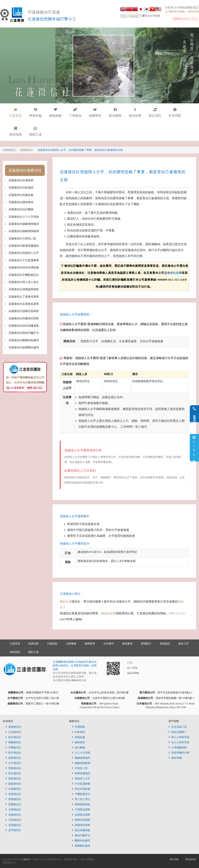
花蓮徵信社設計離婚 (21, 209)
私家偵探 (34, 644)
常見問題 (175, 113)
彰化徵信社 (13, 773)
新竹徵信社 (13, 753)
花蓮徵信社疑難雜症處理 (24, 347)
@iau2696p (133, 673)
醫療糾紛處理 (81, 841)
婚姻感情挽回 (81, 758)
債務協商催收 (81, 804)
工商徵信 (75, 113)
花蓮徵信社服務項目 (25, 170)
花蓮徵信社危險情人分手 (24, 253)
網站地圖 (174, 859)
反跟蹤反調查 (81, 815)
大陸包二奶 (80, 768)
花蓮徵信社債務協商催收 (24, 289)
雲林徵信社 (13, 768)
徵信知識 (15, 132)
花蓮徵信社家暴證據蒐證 (24, 246)
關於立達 (66, 602)
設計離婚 (78, 748)
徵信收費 (135, 113)
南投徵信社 (13, 779)
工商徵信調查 (81, 810)
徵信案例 (127, 644)
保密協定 (165, 644)
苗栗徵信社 (13, 758)
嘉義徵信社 (13, 784)
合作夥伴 (109, 644)
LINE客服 (194, 448)
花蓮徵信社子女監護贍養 (24, 260)
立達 (9, 150)
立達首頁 (15, 644)
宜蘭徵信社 (13, 804)
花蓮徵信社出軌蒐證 (21, 188)
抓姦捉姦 (78, 737)
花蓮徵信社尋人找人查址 (24, 282)
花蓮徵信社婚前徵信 (21, 202)
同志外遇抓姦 (81, 789)
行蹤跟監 (52, 644)
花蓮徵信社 (13, 815)
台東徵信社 (13, 810)
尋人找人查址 (81, 799)
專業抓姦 (35, 113)
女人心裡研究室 (179, 742)
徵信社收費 (174, 273)
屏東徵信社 (13, 799)
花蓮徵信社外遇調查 (21, 180)
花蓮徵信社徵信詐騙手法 (24, 333)
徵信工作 (184, 644)
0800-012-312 (185, 19)
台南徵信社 (13, 789)
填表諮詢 (15, 652)
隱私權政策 (191, 859)
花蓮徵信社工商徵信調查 (24, 297)
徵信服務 (115, 113)
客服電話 (194, 414)
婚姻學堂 (95, 113)
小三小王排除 (81, 753)
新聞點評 (146, 644)
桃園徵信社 (13, 742)
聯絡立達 (35, 132)
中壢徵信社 (13, 748)
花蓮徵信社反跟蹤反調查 (24, 304)
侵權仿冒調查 (81, 820)
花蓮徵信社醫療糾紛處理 (24, 340)
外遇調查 (78, 727)
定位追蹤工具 (178, 727)
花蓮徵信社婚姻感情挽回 (24, 224)
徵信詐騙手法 (81, 835)
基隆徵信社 (13, 727)
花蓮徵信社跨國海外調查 (24, 318)
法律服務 (71, 644)
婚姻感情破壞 (81, 763)
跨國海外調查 (81, 825)
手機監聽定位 (81, 794)
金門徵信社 (13, 830)
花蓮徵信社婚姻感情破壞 (24, 231)
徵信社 (27, 859)
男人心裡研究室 (179, 737)
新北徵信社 (13, 737)
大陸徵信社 (13, 820)
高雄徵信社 (13, 794)
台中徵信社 (13, 763)
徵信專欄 (175, 758)
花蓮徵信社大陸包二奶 (22, 239)
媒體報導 (90, 644)
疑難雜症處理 (81, 846)
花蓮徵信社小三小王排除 (24, 217)
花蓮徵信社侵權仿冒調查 (24, 311)
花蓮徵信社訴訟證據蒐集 (24, 326)
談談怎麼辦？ (178, 732)
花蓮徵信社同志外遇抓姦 (24, 267)
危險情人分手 (81, 779)
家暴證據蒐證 (81, 773)
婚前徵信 (78, 742)
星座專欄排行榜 (179, 753)
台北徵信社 (13, 732)
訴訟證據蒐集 (81, 830)
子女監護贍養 (81, 784)
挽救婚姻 (55, 113)
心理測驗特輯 (178, 748)
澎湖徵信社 (13, 825)
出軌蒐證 (78, 732)
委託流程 (155, 113)
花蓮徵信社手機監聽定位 (24, 275)
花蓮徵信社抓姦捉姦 (21, 195)
